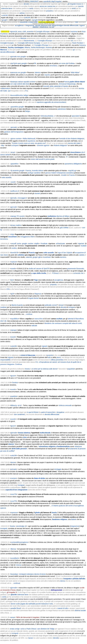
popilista (14, 396)
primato (13, 469)
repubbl (26, 82)
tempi (13, 152)
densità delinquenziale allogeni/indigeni (49, 25)
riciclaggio (58, 469)
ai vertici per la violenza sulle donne (44, 369)
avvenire (40, 145)
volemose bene (23, 595)
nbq (12, 234)
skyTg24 (14, 63)
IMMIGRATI (34, 1)
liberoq (13, 549)
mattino (18, 225)
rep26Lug (72, 171)
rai (19, 405)
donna (63, 581)
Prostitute (44, 244)
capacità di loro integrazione (16, 490)
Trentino (15, 383)
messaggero (22, 198)
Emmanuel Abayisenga (67, 84)
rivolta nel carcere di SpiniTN (39, 269)
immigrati (72, 307)
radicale (34, 326)
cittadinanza (44, 27)
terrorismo (4, 239)
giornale (14, 127)
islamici (11, 444)
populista (71, 369)
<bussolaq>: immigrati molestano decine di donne (28, 574)
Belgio (28, 111)
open (19, 63)
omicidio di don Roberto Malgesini (72, 139)
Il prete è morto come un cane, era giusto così (29, 143)
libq (3, 145)
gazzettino (14, 107)
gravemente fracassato (76, 269)
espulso (47, 75)
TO (18, 216)
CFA (8, 289)
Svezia (27, 369)
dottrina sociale (80, 610)
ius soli (52, 27)
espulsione (31, 141)
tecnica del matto (74, 143)
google (5, 20)
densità (26, 4)
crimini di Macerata (28, 355)
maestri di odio (63, 608)
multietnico (52, 216)
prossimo (50, 11)
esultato (59, 319)
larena (13, 462)
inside (64, 175)
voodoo (14, 248)
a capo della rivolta (39, 273)
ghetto (38, 513)
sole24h (5, 15)
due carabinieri (20, 414)
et (21, 405)
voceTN (14, 494)
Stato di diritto (40, 478)
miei (77, 22)
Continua (19, 364)
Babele (74, 519)
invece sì (80, 4)
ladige (26, 95)
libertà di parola (17, 305)
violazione (78, 446)
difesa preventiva (57, 360)
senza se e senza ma (47, 6)
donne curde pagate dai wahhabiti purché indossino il (30, 604)
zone (25, 437)
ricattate (83, 246)
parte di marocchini (48, 412)
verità (74, 8)
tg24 (12, 294)
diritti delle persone (19, 449)
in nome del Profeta (67, 63)
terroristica (53, 66)
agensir (46, 145)
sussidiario (15, 558)
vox (19, 72)
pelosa (22, 13)
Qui (9, 91)
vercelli (14, 244)
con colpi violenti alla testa (20, 84)
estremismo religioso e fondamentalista (54, 446)
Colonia (18, 565)
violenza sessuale (65, 405)
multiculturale (45, 433)
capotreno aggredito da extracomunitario (51, 102)
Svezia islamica (24, 433)
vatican (20, 82)
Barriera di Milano (63, 216)
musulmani (12, 237)
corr (84, 228)
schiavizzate (60, 244)
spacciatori (75, 116)
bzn (12, 280)
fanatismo (56, 519)
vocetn (13, 182)
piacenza (14, 72)
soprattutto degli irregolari (52, 1)
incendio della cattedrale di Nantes (56, 86)
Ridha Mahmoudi (29, 139)
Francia (67, 82)
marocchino (39, 319)
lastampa (14, 82)
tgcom (13, 376)
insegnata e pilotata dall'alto (74, 579)
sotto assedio (7, 177)
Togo (36, 280)
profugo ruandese (34, 173)
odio (49, 357)
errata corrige (15, 629)
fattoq (13, 405)
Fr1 (26, 91)
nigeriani (81, 244)
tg (16, 405)
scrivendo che (78, 273)
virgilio (36, 244)
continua (29, 314)
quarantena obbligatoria (73, 164)
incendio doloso (38, 171)
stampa (13, 216)
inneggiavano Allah (27, 237)
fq (11, 171)
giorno (13, 139)
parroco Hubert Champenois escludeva (59, 173)
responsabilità (5, 360)
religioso (64, 519)
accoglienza (19, 25)
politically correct (51, 305)
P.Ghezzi (55, 273)
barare (31, 638)
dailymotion (5, 88)
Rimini (36, 412)
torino (19, 244)
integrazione (30, 25)
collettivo (21, 255)
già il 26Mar (64, 228)
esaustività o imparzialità (29, 22)
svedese (3, 307)
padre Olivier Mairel (77, 82)
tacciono (63, 257)
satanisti (29, 257)
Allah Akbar (75, 72)
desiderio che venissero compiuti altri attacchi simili (63, 323)
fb (17, 253)
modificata (42, 22)
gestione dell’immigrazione (14, 132)
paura (59, 357)
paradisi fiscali (16, 608)
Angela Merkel (33, 298)
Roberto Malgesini (60, 145)
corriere (32, 82)
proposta (53, 284)
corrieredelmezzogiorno (19, 542)
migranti (44, 346)
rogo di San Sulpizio (65, 253)
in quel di (30, 412)
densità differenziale (71, 25)
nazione (14, 262)
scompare (15, 145)
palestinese (62, 109)
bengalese (60, 412)
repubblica (15, 319)
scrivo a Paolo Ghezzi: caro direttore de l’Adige (37, 629)
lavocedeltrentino (17, 95)
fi (67, 157)
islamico (38, 72)
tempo (13, 225)
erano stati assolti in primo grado (43, 159)
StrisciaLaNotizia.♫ (48, 116)
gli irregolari (72, 4)
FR (35, 63)
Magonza (38, 294)
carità (31, 8)
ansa (12, 617)
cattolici (82, 255)
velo (51, 604)
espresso (14, 513)
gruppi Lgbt (37, 257)
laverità (13, 253)
